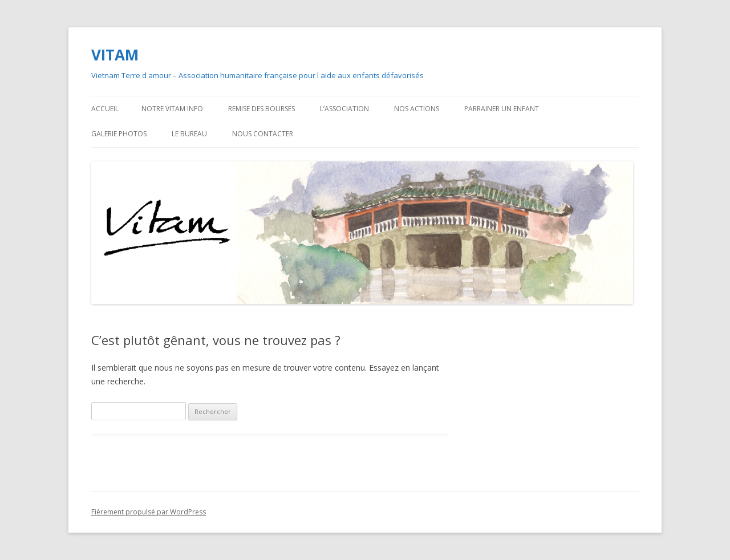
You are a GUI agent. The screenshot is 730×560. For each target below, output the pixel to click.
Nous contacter (263, 134)
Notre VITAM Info (172, 109)
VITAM (115, 55)
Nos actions (417, 109)
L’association (344, 109)
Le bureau (189, 134)
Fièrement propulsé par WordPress (149, 512)
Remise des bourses (261, 109)
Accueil (105, 109)
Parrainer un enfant (502, 109)
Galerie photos (119, 134)
